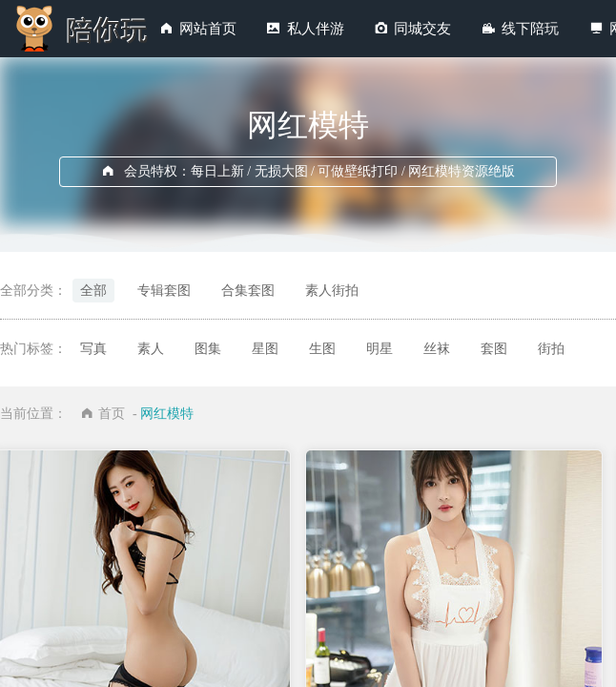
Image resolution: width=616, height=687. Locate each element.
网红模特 (167, 414)
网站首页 (208, 29)
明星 (380, 349)
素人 (151, 349)
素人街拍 (332, 291)
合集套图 (248, 291)
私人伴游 (316, 29)
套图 (494, 349)
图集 (208, 349)
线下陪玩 (530, 29)
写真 (93, 349)
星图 (265, 349)
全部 (93, 291)
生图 (322, 349)
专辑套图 (164, 291)
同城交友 (422, 29)
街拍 (551, 349)
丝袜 (437, 349)
